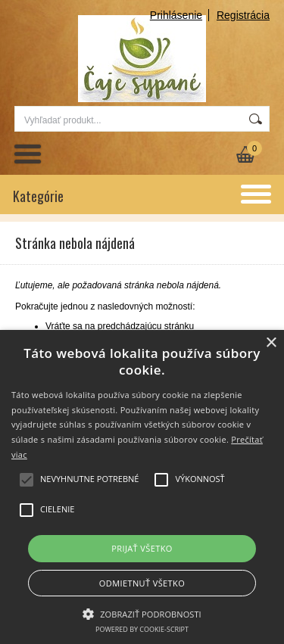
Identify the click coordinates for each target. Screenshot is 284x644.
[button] (142, 613)
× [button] (271, 343)
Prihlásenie (176, 15)
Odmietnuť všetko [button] (142, 583)
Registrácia (243, 15)
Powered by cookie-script (142, 629)
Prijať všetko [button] (142, 548)
